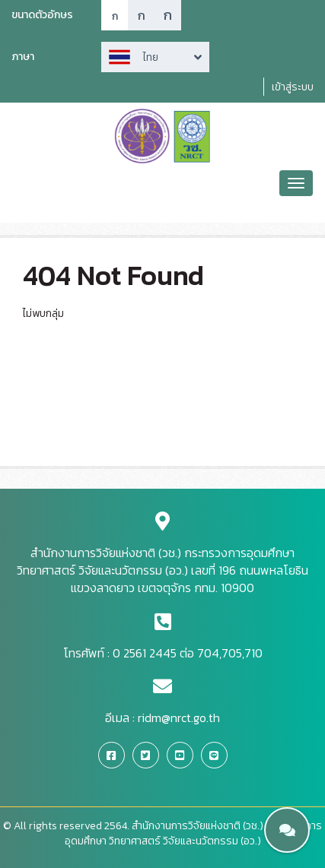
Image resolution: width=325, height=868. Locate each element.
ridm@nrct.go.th (179, 718)
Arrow (155, 57)
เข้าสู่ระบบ (293, 87)
